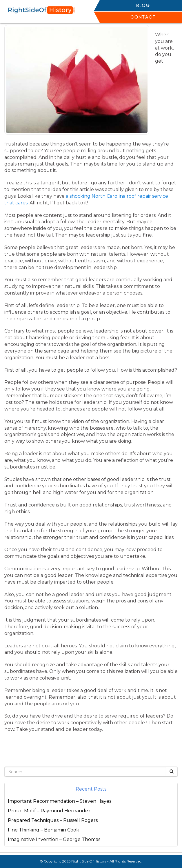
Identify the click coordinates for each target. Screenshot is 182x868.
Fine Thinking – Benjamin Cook (43, 830)
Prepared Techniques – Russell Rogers (53, 820)
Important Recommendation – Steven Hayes (60, 801)
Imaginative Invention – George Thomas (54, 839)
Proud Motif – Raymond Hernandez (49, 811)
